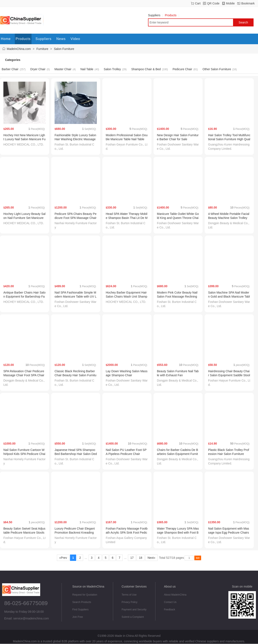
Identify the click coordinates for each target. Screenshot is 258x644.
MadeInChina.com (19, 49)
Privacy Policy (130, 602)
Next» (151, 558)
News (61, 39)
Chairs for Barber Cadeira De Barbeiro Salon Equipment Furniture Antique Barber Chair (178, 454)
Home (6, 39)
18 (141, 558)
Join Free (78, 617)
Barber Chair (10, 69)
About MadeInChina (175, 595)
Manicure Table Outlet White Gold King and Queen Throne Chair (178, 218)
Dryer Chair (38, 69)
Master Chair (63, 69)
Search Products (82, 602)
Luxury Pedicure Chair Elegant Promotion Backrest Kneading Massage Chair (75, 533)
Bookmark (248, 3)
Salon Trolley (112, 69)
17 (132, 558)
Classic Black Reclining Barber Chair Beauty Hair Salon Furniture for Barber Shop (75, 375)
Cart (198, 3)
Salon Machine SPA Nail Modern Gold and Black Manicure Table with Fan (229, 297)
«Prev (63, 558)
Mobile (230, 3)
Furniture (42, 49)
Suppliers (155, 15)
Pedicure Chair (182, 69)
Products (172, 15)
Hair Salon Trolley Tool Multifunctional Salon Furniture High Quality (229, 139)
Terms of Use (129, 595)
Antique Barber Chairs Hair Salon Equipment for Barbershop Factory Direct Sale (24, 297)
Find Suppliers (80, 610)
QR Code (213, 3)
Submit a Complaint (133, 617)
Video (75, 39)
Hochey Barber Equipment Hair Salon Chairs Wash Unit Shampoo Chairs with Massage (126, 297)
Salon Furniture (64, 49)
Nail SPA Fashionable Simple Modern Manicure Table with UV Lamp (75, 297)
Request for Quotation (85, 595)
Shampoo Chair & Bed (146, 69)
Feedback (169, 610)
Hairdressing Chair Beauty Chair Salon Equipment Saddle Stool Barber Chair (229, 375)
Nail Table (87, 69)
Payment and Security (134, 610)
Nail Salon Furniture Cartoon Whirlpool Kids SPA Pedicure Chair (24, 454)
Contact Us (170, 602)
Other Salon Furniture (217, 69)
